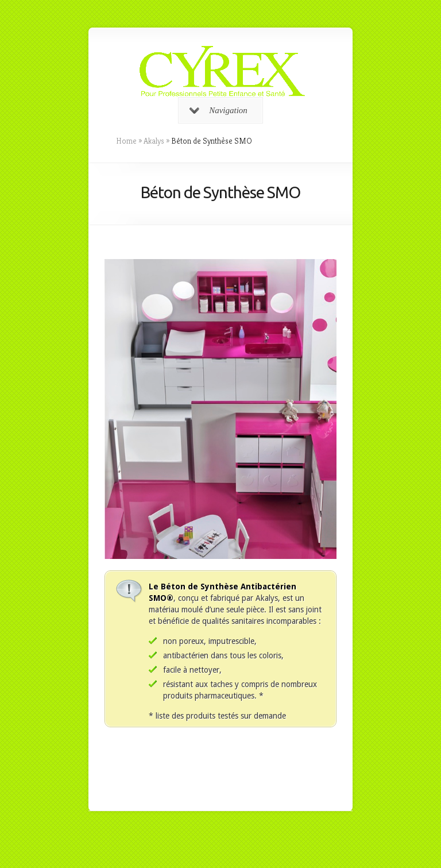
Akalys (154, 141)
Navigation (218, 110)
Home (126, 141)
